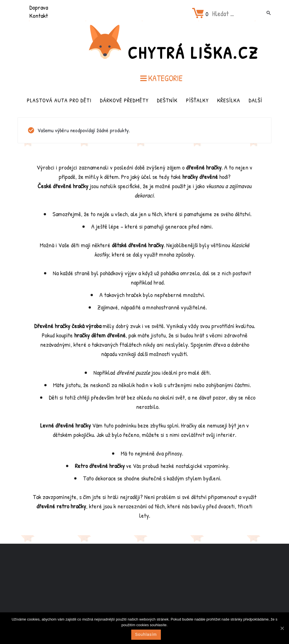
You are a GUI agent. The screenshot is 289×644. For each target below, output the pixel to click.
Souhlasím (146, 634)
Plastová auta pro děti (59, 100)
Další (255, 100)
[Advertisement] (144, 588)
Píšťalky (197, 100)
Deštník (167, 100)
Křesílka (229, 100)
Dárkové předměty (124, 100)
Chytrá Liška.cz (193, 53)
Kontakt (39, 16)
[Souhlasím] (282, 628)
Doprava (39, 7)
